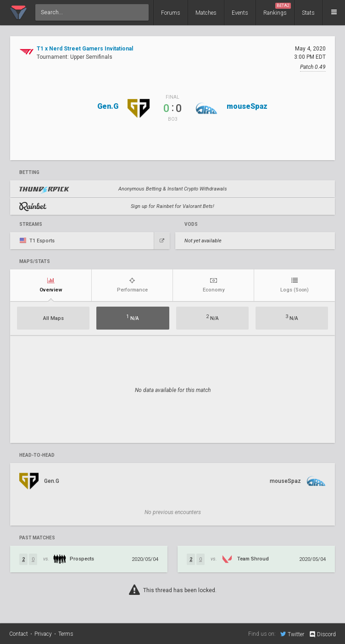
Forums (171, 13)
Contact (19, 634)
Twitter (292, 634)
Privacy (43, 634)
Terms (66, 634)
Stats (308, 13)
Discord (322, 634)
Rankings (277, 9)
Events (240, 13)
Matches (206, 13)
